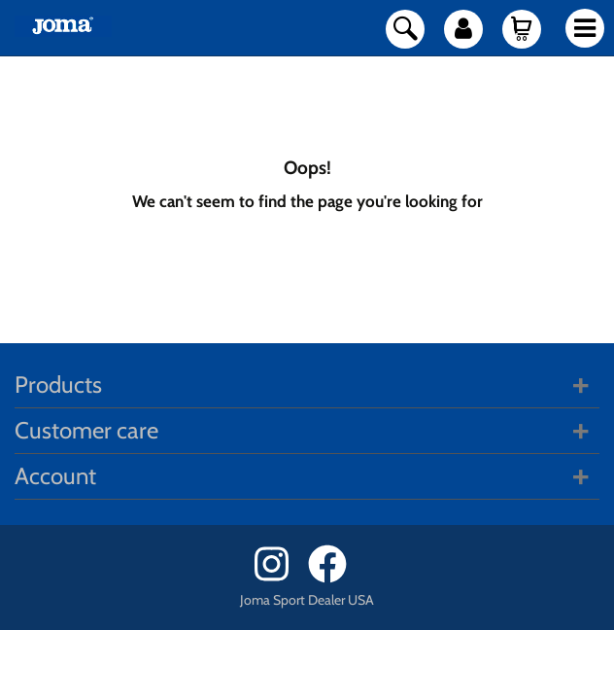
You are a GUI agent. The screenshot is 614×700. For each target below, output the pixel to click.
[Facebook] (334, 578)
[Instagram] (279, 578)
